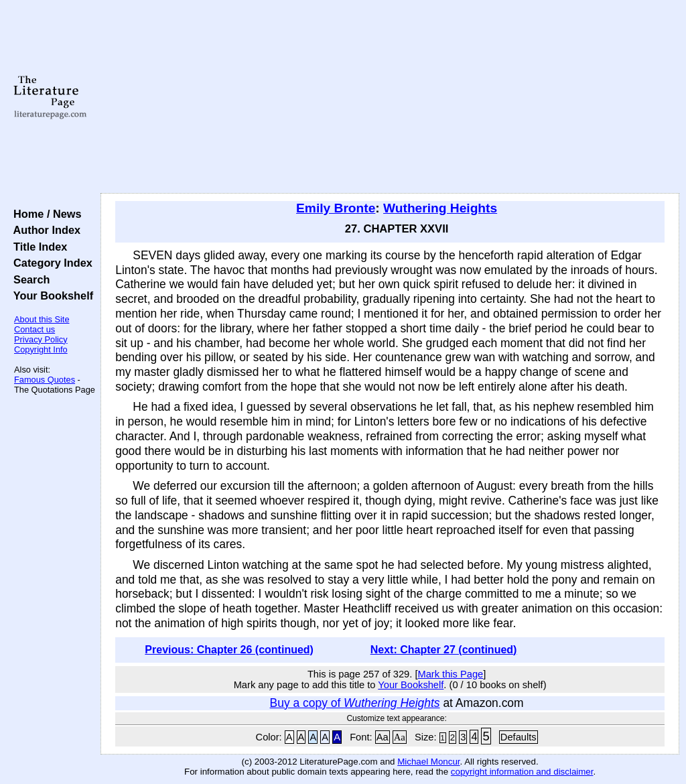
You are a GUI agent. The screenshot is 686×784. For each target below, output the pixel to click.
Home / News (45, 214)
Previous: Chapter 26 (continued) (229, 650)
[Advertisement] (390, 97)
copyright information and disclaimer (522, 772)
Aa (383, 737)
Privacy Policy (41, 339)
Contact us (35, 329)
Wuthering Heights (440, 208)
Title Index (37, 247)
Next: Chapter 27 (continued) (444, 650)
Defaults (519, 737)
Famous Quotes (45, 380)
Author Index (44, 230)
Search (28, 279)
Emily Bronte (336, 208)
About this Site (42, 319)
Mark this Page (450, 674)
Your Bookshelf (50, 296)
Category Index (50, 263)
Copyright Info (41, 349)
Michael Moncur (428, 762)
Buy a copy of (355, 703)
